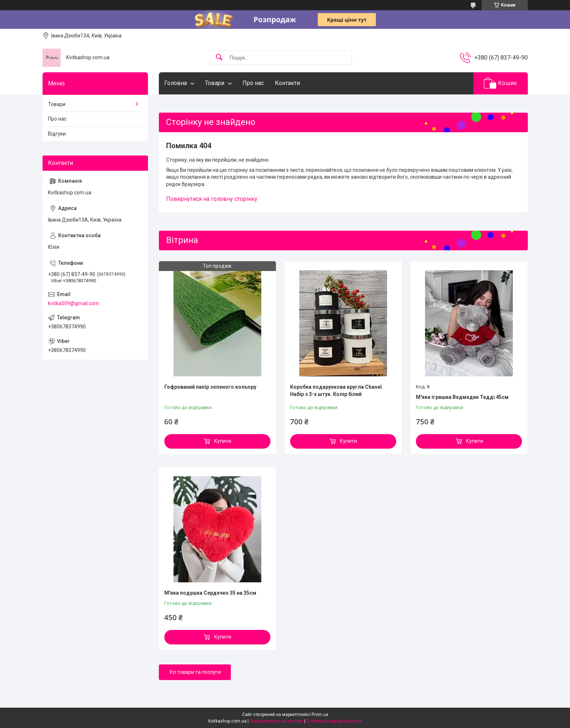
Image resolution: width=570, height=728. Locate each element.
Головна (176, 83)
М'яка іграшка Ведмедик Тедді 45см (462, 397)
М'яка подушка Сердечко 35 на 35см (210, 593)
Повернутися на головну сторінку (212, 199)
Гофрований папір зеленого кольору (210, 387)
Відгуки (57, 134)
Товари (215, 83)
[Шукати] (219, 58)
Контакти (287, 83)
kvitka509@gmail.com (73, 303)
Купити (223, 441)
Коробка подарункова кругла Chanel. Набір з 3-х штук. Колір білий (337, 391)
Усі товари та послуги (195, 672)
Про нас (253, 83)
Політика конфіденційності (334, 721)
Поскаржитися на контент (276, 721)
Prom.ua (320, 715)
